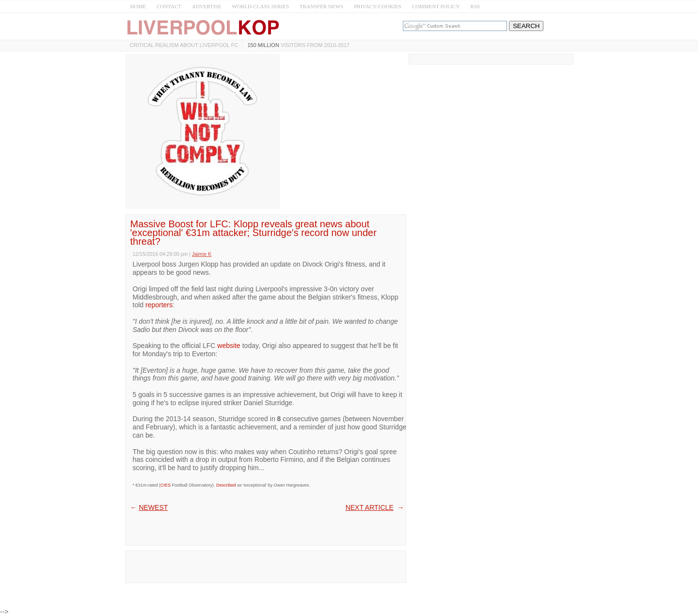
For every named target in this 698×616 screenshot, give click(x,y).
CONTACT (169, 6)
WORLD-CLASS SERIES (260, 6)
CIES (166, 485)
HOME (138, 6)
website (229, 346)
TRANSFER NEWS (321, 6)
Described (226, 485)
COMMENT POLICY (436, 6)
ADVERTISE (206, 6)
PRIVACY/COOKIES (378, 6)
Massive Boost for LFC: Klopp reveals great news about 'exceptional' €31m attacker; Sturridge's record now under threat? (254, 233)
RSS (475, 6)
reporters (159, 305)
